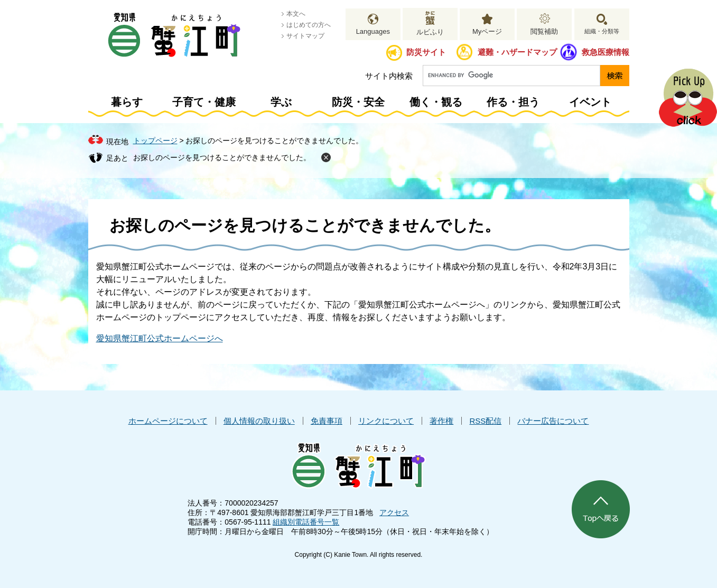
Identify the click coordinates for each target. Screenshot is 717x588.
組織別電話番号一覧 (306, 522)
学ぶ (281, 102)
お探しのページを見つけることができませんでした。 (222, 157)
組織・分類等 (602, 31)
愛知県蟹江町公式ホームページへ (160, 338)
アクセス (394, 512)
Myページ (487, 31)
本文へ (296, 14)
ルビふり (430, 32)
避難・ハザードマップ (517, 52)
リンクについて (386, 421)
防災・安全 (358, 102)
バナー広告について (553, 421)
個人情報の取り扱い (259, 421)
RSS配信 (485, 421)
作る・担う (513, 102)
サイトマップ (305, 36)
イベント (590, 102)
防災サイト (426, 52)
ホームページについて (168, 421)
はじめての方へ (309, 25)
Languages (373, 31)
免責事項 (327, 421)
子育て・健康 (204, 102)
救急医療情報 (606, 52)
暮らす (127, 102)
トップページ (155, 141)
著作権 (441, 421)
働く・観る (436, 102)
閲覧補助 (544, 31)
